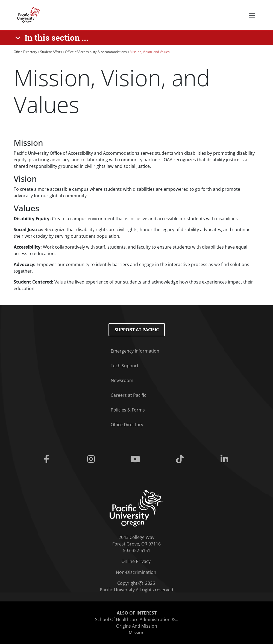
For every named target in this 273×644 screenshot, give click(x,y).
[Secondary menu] (252, 16)
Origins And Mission (137, 626)
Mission (137, 633)
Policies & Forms (128, 410)
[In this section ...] (53, 38)
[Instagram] (92, 459)
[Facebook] (48, 459)
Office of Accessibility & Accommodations (96, 52)
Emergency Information (135, 351)
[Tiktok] (181, 459)
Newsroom (122, 380)
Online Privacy (136, 561)
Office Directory (25, 52)
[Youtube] (136, 459)
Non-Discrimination (136, 572)
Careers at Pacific (128, 395)
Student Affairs (51, 52)
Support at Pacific (137, 330)
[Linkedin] (225, 459)
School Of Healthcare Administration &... (137, 619)
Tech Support (125, 366)
